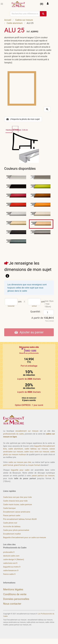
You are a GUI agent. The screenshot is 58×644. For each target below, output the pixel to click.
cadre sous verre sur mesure (37, 452)
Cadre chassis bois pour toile (15, 501)
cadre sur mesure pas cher (20, 462)
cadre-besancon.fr (11, 571)
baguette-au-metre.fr (12, 567)
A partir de (43, 318)
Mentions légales (13, 589)
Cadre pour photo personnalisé (16, 530)
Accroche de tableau (12, 527)
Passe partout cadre (12, 516)
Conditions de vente (15, 594)
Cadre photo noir (10, 523)
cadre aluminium (16, 449)
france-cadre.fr (9, 574)
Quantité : (36, 312)
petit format (8, 465)
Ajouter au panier (29, 332)
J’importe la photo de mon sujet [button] (23, 119)
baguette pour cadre (20, 470)
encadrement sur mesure (27, 431)
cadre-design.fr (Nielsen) (14, 560)
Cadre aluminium (15, 23)
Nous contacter (12, 604)
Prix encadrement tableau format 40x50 (20, 519)
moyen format (34, 465)
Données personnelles (16, 599)
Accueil (8, 20)
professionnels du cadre (13, 434)
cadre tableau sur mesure (36, 449)
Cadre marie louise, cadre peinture (18, 505)
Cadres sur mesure (24, 20)
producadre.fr (9, 552)
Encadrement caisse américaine (17, 512)
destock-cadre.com (11, 556)
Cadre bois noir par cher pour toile (17, 497)
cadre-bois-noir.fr (10, 563)
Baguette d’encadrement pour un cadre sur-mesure (25, 538)
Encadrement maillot (12, 534)
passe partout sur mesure (43, 476)
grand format (19, 465)
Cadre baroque (9, 508)
